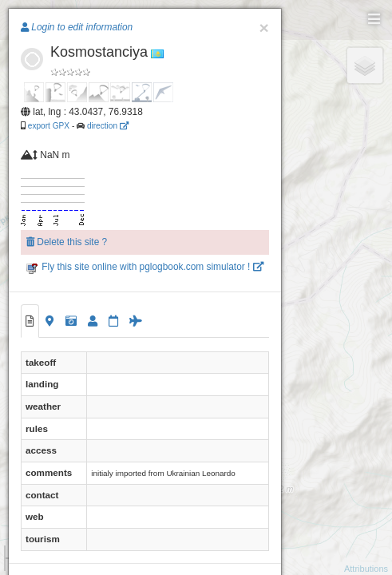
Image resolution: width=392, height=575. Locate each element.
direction (108, 126)
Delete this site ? (67, 242)
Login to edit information (77, 27)
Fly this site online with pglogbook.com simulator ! (145, 267)
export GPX (49, 126)
